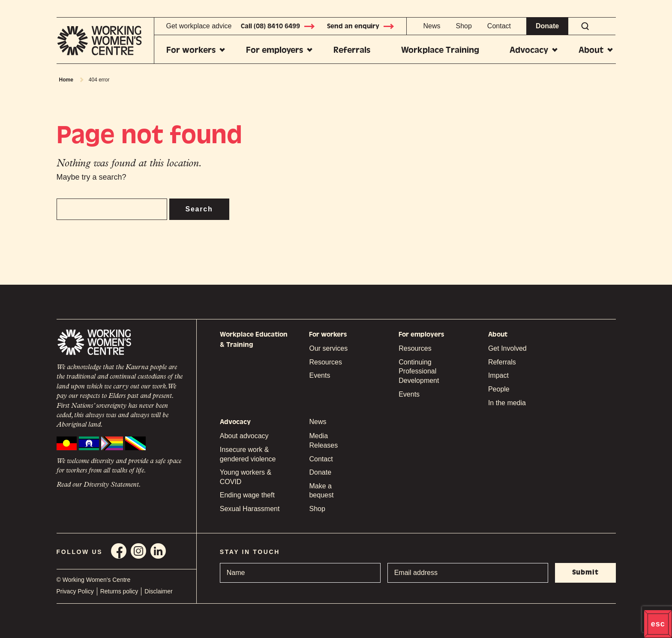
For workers (191, 50)
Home (66, 80)
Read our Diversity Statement (98, 485)
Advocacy (529, 50)
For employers (274, 50)
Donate (547, 26)
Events (319, 375)
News (432, 26)
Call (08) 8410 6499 (278, 26)
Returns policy (119, 591)
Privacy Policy (75, 591)
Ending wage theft (247, 495)
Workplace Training (440, 50)
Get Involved (507, 348)
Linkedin (158, 551)
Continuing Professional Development (419, 371)
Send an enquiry (361, 26)
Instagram (138, 551)
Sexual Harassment (250, 509)
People (499, 389)
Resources (325, 362)
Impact (498, 375)
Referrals (352, 50)
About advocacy (244, 436)
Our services (328, 348)
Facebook (119, 551)
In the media (507, 403)
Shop (463, 26)
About (591, 50)
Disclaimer (158, 591)
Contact (499, 26)
